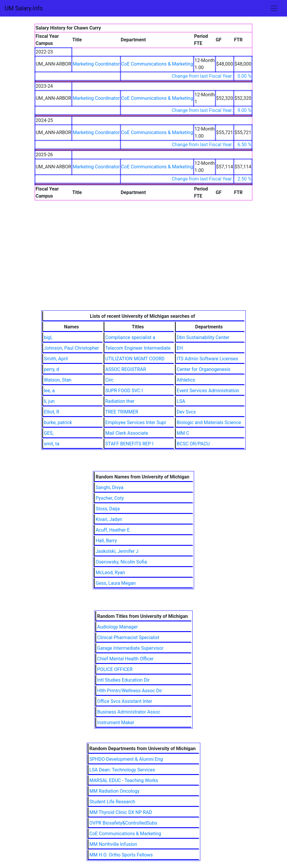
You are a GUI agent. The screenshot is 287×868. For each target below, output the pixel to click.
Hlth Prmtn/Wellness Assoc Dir (129, 691)
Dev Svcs (186, 412)
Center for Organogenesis (204, 369)
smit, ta (52, 444)
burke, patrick (58, 422)
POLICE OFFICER (115, 669)
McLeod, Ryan (110, 573)
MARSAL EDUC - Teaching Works (124, 780)
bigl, (48, 337)
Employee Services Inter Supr (136, 422)
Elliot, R (52, 412)
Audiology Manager (117, 627)
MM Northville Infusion (113, 844)
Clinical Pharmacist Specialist (128, 637)
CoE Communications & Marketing (157, 64)
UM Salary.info (24, 8)
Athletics (186, 380)
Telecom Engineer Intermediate (138, 348)
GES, (49, 433)
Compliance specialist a (130, 337)
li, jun (49, 401)
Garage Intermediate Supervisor (130, 648)
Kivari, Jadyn (109, 519)
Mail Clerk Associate (127, 433)
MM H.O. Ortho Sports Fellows (121, 855)
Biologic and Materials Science (209, 422)
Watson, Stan (58, 380)
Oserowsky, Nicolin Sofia (121, 562)
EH (180, 348)
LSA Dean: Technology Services (122, 770)
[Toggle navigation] (274, 8)
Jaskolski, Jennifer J (117, 551)
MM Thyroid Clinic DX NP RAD (121, 812)
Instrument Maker (116, 723)
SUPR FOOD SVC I (124, 391)
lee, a (49, 391)
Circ (109, 380)
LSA (181, 401)
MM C (183, 433)
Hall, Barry (106, 541)
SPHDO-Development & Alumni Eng (126, 759)
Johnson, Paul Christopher (72, 348)
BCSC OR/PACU (193, 444)
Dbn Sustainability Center (203, 337)
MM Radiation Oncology (114, 791)
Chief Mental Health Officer (125, 659)
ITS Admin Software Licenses (207, 359)
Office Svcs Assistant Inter (125, 701)
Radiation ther (120, 401)
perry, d (51, 369)
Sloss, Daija (108, 509)
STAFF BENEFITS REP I (129, 444)
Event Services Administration (208, 391)
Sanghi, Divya (109, 487)
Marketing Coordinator (96, 64)
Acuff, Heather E (113, 530)
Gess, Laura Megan (116, 583)
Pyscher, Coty (110, 498)
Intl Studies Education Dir (123, 680)
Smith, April (56, 359)
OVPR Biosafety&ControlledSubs (123, 823)
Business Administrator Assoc (129, 712)
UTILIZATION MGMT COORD (135, 359)
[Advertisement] (143, 266)
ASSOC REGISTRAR (126, 369)
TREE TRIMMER (122, 412)
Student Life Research (112, 802)
